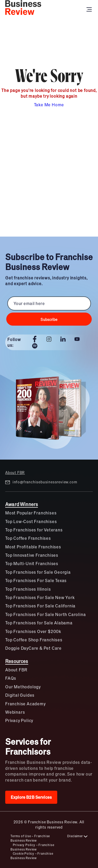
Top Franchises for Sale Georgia (38, 572)
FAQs (11, 678)
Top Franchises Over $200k (33, 631)
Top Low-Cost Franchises (31, 521)
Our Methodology (23, 687)
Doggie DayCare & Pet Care (33, 648)
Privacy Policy (19, 720)
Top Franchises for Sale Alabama (39, 623)
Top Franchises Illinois (28, 589)
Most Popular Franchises (31, 513)
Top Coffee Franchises (28, 538)
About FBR (15, 472)
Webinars (15, 712)
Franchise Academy (25, 704)
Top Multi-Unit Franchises (32, 563)
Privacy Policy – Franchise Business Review (32, 847)
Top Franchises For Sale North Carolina (45, 614)
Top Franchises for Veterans (34, 530)
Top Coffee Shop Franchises (34, 640)
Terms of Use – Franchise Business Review (30, 838)
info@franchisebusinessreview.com (41, 482)
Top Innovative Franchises (32, 555)
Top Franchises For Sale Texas (36, 580)
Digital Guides (20, 695)
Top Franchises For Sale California (40, 606)
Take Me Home (49, 105)
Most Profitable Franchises (33, 547)
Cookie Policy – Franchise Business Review (32, 856)
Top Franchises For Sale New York (40, 597)
